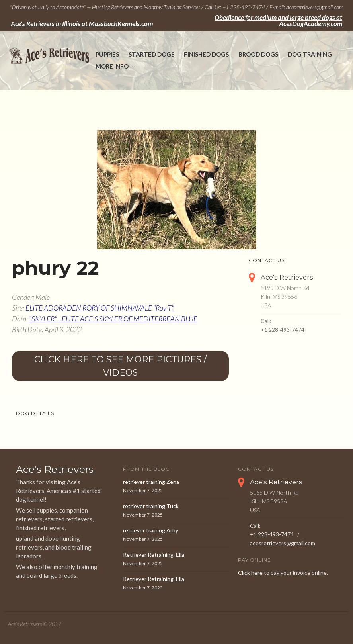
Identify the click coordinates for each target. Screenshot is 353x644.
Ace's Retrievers (287, 277)
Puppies (107, 54)
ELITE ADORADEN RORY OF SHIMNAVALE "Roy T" (100, 308)
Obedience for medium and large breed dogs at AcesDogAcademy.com (278, 21)
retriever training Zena (151, 482)
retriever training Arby (151, 530)
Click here (250, 573)
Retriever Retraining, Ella (154, 555)
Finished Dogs (206, 54)
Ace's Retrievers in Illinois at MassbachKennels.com (82, 24)
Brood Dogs (258, 54)
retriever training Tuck (151, 506)
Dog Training (310, 54)
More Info (112, 66)
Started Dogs (151, 54)
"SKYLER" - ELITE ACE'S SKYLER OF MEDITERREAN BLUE (113, 319)
